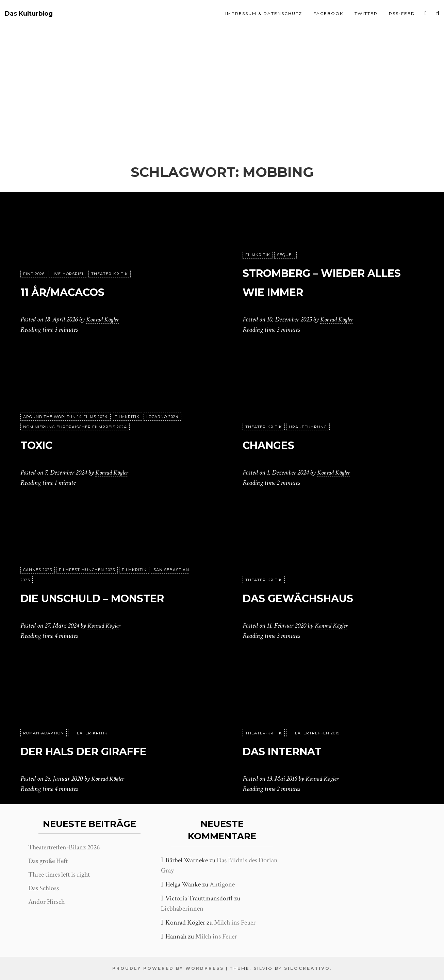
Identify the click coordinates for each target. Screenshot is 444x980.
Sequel (285, 255)
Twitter (366, 13)
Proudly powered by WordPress (168, 968)
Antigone (222, 884)
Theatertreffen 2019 (314, 733)
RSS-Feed (402, 13)
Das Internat (296, 750)
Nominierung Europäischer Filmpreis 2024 (75, 427)
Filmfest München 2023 (87, 551)
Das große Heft (48, 861)
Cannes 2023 (38, 551)
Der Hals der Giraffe (106, 750)
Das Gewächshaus (317, 597)
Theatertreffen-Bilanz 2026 (64, 847)
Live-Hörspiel (68, 274)
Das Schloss (44, 888)
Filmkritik (258, 255)
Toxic (42, 444)
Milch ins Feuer (235, 923)
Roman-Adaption (44, 733)
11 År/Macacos (77, 291)
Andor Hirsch (46, 902)
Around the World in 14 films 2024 (65, 417)
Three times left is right (59, 875)
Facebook (328, 13)
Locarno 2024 (162, 417)
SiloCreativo (307, 968)
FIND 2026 (34, 274)
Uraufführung (308, 427)
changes (278, 444)
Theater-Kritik (110, 274)
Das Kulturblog (29, 14)
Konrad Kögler (104, 319)
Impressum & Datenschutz (264, 13)
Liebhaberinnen (182, 909)
